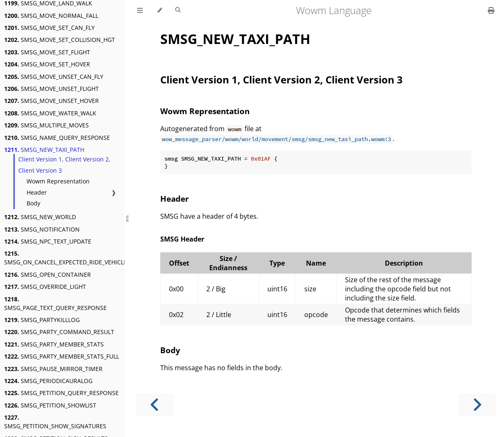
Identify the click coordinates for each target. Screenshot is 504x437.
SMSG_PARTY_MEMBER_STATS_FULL (62, 356)
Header (37, 192)
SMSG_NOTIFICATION (42, 229)
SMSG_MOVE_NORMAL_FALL (51, 16)
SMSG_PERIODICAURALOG (48, 381)
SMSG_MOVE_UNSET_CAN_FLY (54, 77)
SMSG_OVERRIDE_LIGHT (45, 287)
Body (33, 203)
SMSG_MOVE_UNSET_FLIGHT (51, 89)
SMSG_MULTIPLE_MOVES (46, 125)
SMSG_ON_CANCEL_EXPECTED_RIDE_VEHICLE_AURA (75, 258)
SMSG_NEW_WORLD (40, 217)
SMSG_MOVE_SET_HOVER (47, 64)
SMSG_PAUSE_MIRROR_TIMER (53, 369)
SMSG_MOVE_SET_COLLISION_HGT (60, 40)
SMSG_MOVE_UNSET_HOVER (51, 101)
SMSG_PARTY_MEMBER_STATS (54, 344)
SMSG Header (182, 239)
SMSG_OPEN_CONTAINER (48, 275)
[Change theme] (159, 10)
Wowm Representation (58, 181)
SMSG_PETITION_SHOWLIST (50, 405)
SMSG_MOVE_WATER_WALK (50, 113)
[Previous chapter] (155, 405)
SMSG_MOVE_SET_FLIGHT (47, 52)
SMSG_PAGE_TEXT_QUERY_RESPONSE (55, 303)
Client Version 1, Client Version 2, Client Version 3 (64, 165)
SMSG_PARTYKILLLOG (42, 320)
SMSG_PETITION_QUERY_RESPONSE (61, 393)
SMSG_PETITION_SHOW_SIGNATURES (55, 422)
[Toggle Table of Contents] (140, 10)
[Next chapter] (477, 405)
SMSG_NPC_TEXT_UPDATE (48, 241)
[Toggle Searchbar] (178, 10)
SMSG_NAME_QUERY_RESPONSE (57, 138)
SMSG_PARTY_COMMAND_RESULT (59, 332)
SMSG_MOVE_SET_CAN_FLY (49, 28)
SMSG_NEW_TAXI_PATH (44, 150)
